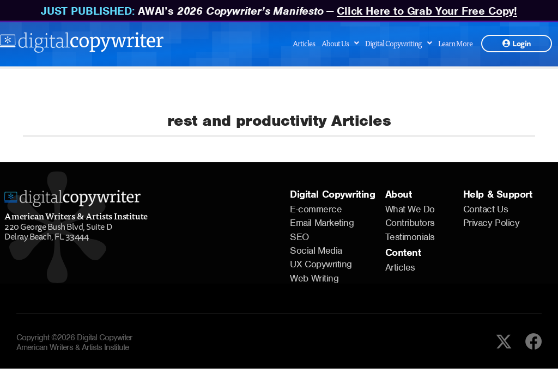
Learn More (455, 43)
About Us (340, 43)
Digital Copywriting (398, 43)
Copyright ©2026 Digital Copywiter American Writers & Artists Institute (74, 342)
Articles (304, 43)
